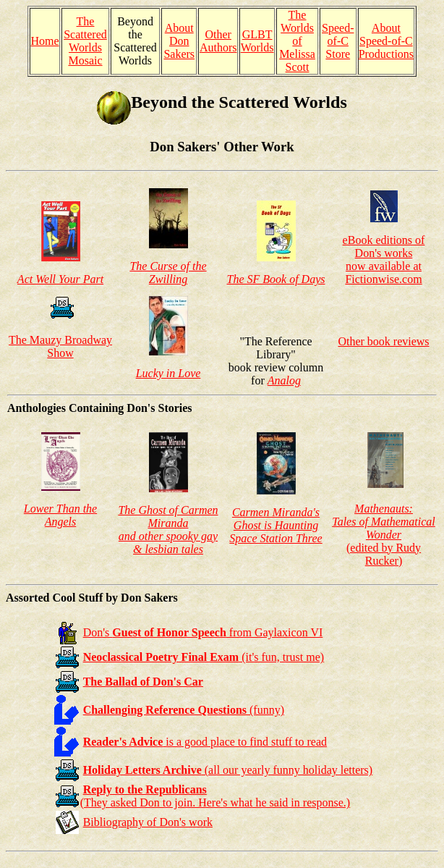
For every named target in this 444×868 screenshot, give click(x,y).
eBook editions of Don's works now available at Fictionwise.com (384, 260)
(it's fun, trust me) (204, 657)
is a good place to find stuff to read (205, 742)
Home (44, 41)
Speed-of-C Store (338, 41)
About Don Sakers (179, 41)
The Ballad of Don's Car (143, 682)
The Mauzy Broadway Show (60, 346)
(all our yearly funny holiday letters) (228, 770)
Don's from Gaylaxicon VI (203, 632)
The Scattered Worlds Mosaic (85, 41)
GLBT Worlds (257, 41)
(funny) (184, 710)
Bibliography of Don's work (148, 822)
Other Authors (218, 41)
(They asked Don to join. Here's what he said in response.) (215, 796)
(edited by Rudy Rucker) (384, 535)
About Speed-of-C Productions (386, 41)
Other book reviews (383, 341)
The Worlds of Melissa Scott (297, 41)
